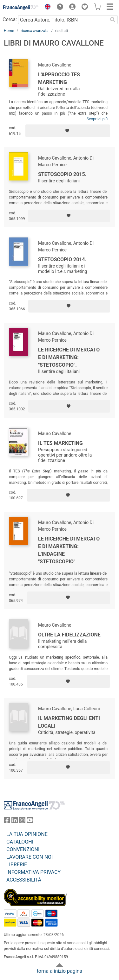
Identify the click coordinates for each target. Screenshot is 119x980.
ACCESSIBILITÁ (24, 880)
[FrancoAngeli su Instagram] (22, 822)
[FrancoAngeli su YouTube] (30, 822)
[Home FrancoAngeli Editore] (21, 8)
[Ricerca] (113, 20)
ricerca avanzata (35, 31)
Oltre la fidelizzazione (69, 635)
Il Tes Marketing (60, 443)
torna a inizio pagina (60, 971)
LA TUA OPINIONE (27, 834)
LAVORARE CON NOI (30, 857)
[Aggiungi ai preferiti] (68, 131)
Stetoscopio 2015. (62, 174)
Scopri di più (97, 119)
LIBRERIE (17, 865)
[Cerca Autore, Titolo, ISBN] (63, 20)
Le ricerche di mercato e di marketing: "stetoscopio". (69, 357)
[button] (46, 8)
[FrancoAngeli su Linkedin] (15, 822)
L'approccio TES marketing (59, 78)
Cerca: (10, 19)
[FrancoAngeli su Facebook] (7, 822)
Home (9, 31)
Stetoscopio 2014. (62, 259)
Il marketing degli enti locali (69, 722)
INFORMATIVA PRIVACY (33, 872)
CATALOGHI (20, 842)
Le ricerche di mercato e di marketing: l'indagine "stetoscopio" (69, 550)
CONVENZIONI (23, 849)
